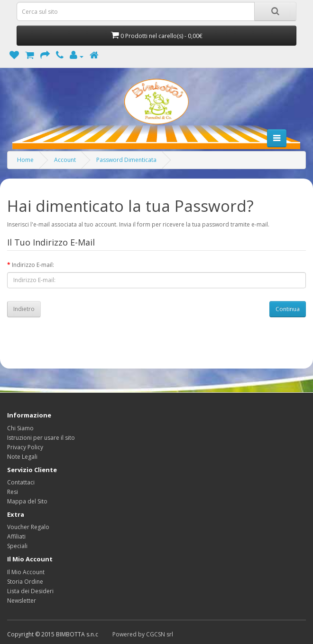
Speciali (17, 546)
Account (65, 160)
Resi (13, 492)
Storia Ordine (25, 582)
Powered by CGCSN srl (143, 634)
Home (25, 160)
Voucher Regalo (28, 527)
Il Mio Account (26, 572)
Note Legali (22, 457)
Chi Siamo (20, 428)
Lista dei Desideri (30, 591)
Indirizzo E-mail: (33, 265)
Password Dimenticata (126, 160)
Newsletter (22, 601)
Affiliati (16, 536)
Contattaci (21, 482)
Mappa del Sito (27, 501)
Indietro (24, 309)
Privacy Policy (25, 447)
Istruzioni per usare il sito (41, 438)
